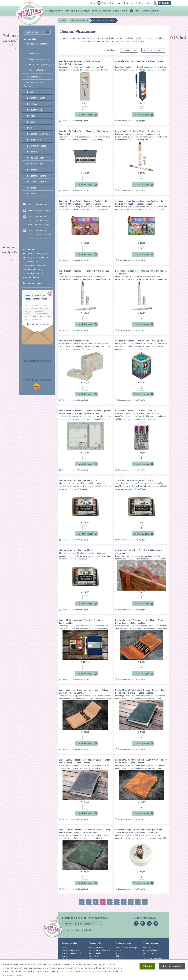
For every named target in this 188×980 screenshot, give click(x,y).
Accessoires (35, 54)
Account (65, 948)
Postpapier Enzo (54, 11)
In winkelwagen (85, 115)
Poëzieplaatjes (35, 164)
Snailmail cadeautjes (38, 182)
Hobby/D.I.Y (33, 104)
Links (118, 959)
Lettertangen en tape (38, 134)
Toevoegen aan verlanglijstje (75, 121)
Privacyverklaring (70, 961)
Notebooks (32, 152)
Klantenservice (70, 943)
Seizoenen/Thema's (37, 176)
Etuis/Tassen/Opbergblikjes (41, 64)
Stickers (32, 194)
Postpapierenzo (124, 943)
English (65, 956)
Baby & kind (120, 11)
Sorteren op (129, 50)
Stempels (32, 188)
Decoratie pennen (36, 98)
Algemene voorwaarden (71, 953)
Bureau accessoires (39, 59)
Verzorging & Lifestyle (77, 11)
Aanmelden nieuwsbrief (76, 930)
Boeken (31, 92)
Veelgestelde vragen (71, 950)
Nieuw (156, 11)
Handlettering (35, 110)
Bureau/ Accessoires (36, 45)
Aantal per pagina (153, 50)
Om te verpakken (36, 158)
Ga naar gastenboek (33, 283)
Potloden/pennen (37, 70)
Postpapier (33, 170)
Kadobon (31, 122)
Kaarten (31, 116)
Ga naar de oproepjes (38, 324)
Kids (29, 128)
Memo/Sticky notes (37, 146)
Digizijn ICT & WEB (158, 977)
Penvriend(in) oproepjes (127, 948)
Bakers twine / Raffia (33, 84)
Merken (146, 11)
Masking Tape (34, 140)
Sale (137, 11)
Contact (65, 959)
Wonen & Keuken (101, 11)
